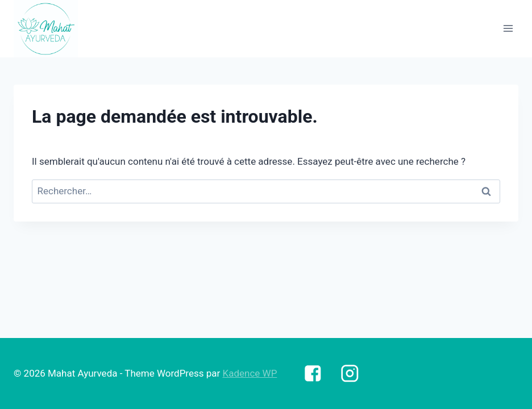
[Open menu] (508, 29)
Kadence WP (250, 373)
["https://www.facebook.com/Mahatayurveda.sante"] (312, 373)
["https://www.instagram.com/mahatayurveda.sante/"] (350, 373)
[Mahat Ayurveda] (46, 29)
